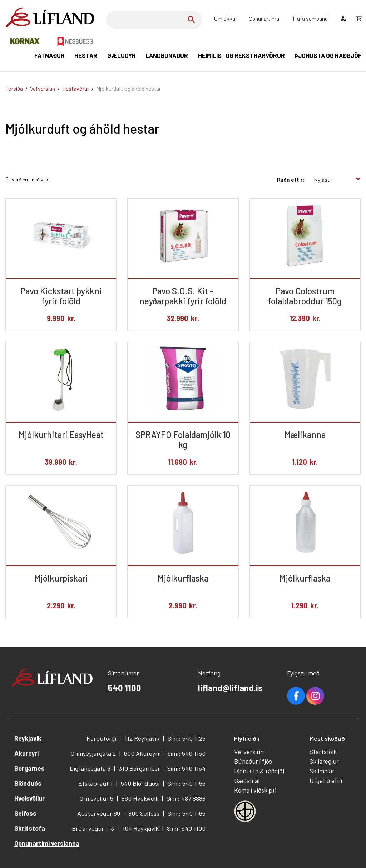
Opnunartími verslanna (47, 843)
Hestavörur (76, 88)
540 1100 (125, 688)
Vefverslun (43, 88)
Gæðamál (247, 780)
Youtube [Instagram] (315, 696)
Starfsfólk (323, 752)
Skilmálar (322, 771)
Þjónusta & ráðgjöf (259, 771)
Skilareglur (324, 761)
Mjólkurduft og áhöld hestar (128, 88)
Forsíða (14, 88)
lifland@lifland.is (230, 688)
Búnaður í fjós (253, 761)
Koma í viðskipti (255, 790)
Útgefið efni (326, 780)
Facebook (296, 696)
